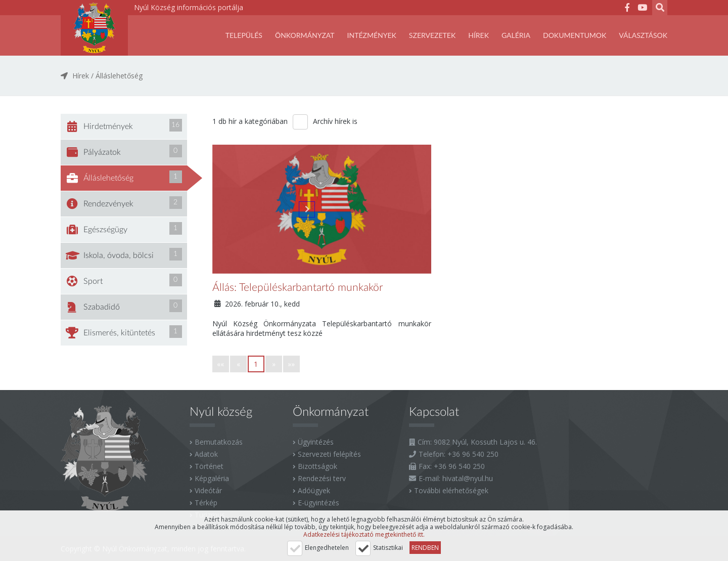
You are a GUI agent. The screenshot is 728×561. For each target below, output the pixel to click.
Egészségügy (124, 229)
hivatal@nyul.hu (468, 478)
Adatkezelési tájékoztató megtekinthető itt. (364, 534)
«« (220, 364)
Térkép (206, 503)
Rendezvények (124, 203)
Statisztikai (388, 548)
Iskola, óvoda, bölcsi (124, 254)
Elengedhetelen (327, 548)
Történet (209, 466)
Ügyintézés (316, 442)
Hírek (479, 35)
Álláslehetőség (119, 76)
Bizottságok (317, 466)
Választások (643, 35)
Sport (124, 280)
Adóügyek (314, 490)
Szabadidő (124, 306)
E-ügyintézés (318, 503)
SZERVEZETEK (432, 35)
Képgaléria (212, 478)
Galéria (516, 35)
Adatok (206, 454)
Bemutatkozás (219, 442)
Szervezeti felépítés (329, 454)
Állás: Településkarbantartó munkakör (298, 288)
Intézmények (372, 35)
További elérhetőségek (451, 490)
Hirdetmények (124, 125)
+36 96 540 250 (473, 454)
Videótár (208, 490)
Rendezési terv (322, 478)
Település (244, 35)
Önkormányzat (305, 35)
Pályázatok (124, 151)
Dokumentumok (575, 35)
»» (291, 364)
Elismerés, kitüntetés (124, 332)
